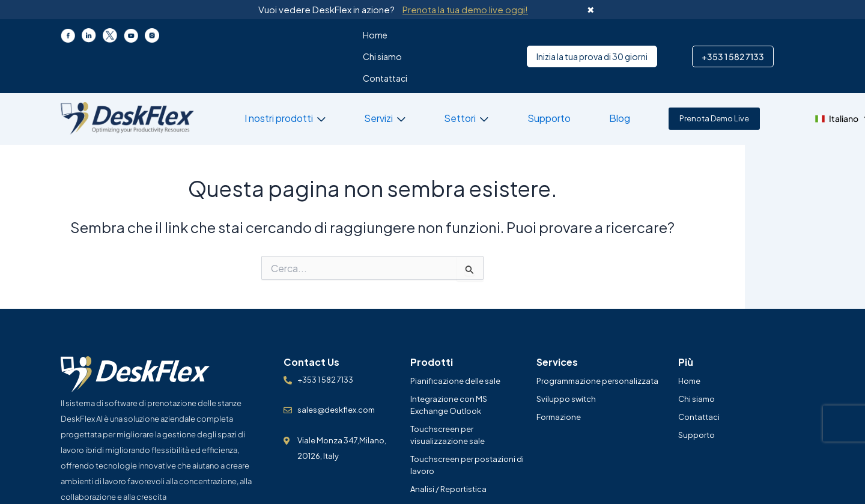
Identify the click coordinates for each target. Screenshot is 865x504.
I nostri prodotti (268, 75)
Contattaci (401, 35)
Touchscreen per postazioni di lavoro (467, 422)
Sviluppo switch (566, 356)
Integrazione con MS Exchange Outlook (449, 362)
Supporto (505, 75)
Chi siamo (347, 35)
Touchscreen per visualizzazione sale (448, 392)
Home (303, 35)
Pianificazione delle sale (455, 338)
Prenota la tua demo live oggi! (465, 9)
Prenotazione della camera (460, 464)
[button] (766, 75)
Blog (566, 75)
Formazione (559, 374)
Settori (427, 75)
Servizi (357, 75)
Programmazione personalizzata (597, 338)
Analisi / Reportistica (448, 446)
